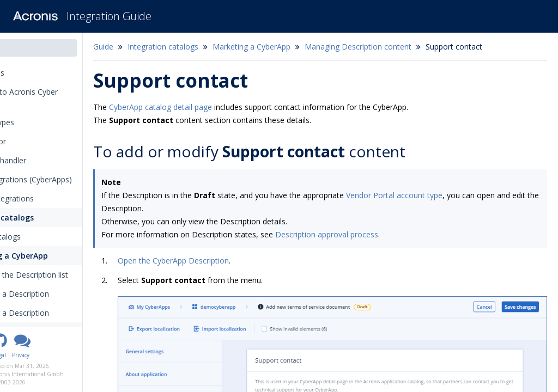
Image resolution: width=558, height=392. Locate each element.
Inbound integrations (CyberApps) (68, 179)
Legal (59, 355)
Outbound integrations (49, 198)
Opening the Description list (75, 275)
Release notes (38, 73)
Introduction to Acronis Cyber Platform (61, 97)
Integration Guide (109, 16)
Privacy (80, 355)
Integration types (43, 122)
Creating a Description (69, 294)
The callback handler (46, 160)
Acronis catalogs (47, 237)
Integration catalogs (48, 218)
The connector (35, 141)
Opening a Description (69, 313)
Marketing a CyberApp (59, 256)
